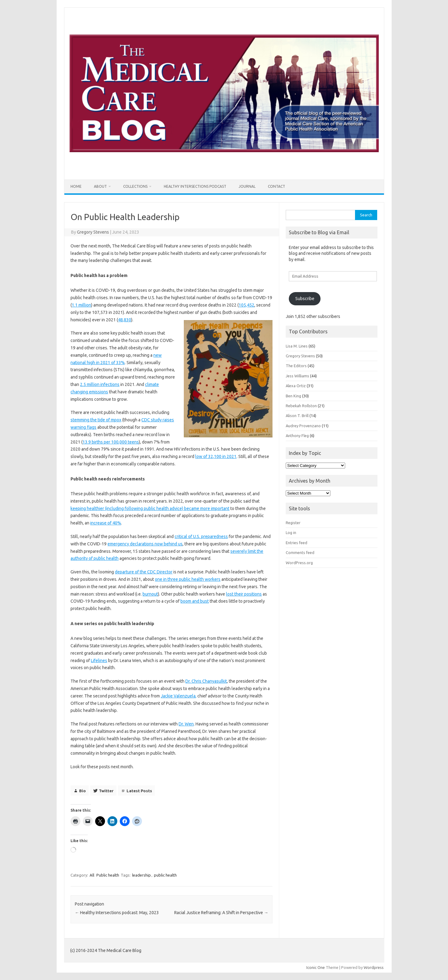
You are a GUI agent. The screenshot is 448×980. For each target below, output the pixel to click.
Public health (108, 875)
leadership (141, 875)
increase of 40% (106, 523)
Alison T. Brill (297, 416)
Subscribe (305, 299)
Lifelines (99, 661)
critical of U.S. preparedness (201, 536)
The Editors (296, 366)
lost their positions (244, 594)
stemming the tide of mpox (96, 420)
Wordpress (374, 967)
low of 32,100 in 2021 (216, 456)
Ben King (293, 396)
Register (293, 523)
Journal (247, 186)
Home (76, 186)
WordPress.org (299, 563)
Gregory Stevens (93, 232)
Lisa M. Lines (297, 346)
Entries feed (297, 543)
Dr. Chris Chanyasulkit (206, 681)
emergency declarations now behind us (145, 544)
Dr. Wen (186, 724)
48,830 (125, 320)
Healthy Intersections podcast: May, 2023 (117, 913)
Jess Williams (297, 376)
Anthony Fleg (297, 436)
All (92, 875)
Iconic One (316, 967)
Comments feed (300, 552)
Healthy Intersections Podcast (195, 186)
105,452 (246, 305)
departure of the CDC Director (144, 572)
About (100, 186)
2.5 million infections (100, 384)
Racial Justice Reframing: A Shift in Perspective (221, 913)
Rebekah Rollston (301, 406)
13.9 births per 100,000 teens (111, 442)
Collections (135, 186)
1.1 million (81, 305)
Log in (291, 532)
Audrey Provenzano (303, 426)
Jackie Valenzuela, (179, 696)
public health (165, 875)
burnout (150, 594)
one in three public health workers (188, 579)
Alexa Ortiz (296, 386)
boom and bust (195, 601)
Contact (276, 186)
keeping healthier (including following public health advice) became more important (150, 508)
